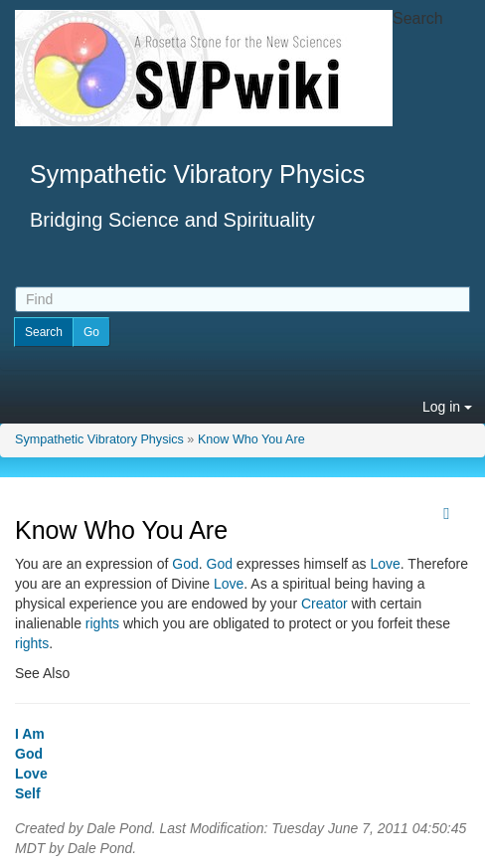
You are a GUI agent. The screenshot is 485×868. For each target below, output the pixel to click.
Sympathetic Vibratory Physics (99, 439)
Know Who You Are (251, 439)
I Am (30, 734)
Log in (447, 407)
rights (102, 623)
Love (385, 564)
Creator (324, 604)
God (185, 564)
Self (28, 793)
